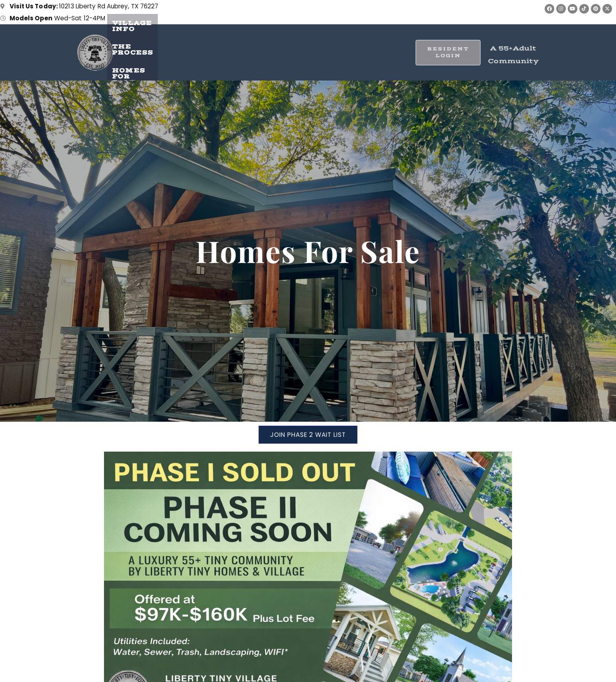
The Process (263, 48)
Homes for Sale (342, 48)
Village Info (190, 48)
